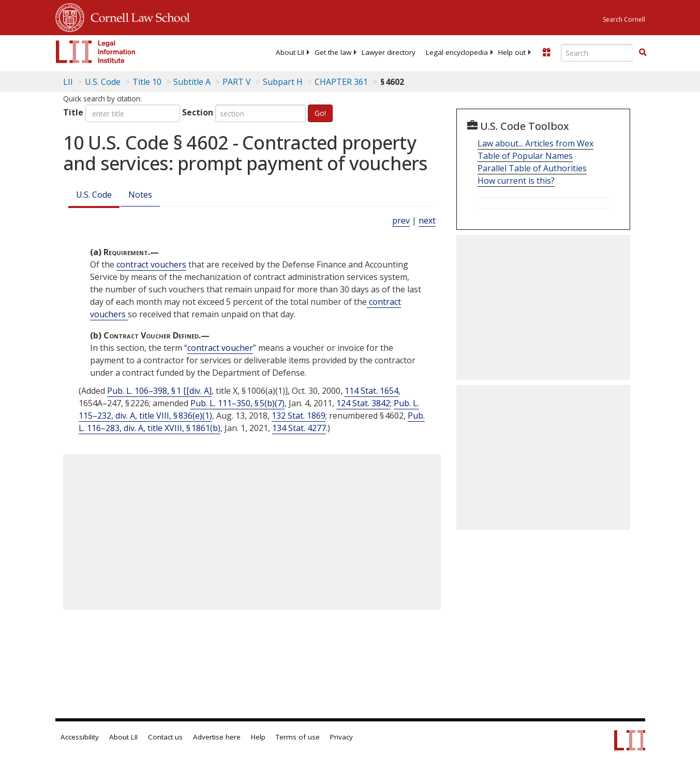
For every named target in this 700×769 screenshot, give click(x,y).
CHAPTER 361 (341, 82)
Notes (140, 195)
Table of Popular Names (525, 156)
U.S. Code (94, 195)
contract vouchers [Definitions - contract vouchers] (151, 264)
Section (198, 112)
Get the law (333, 52)
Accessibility (80, 737)
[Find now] (643, 53)
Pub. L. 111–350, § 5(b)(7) (237, 403)
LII (68, 82)
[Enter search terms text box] (597, 53)
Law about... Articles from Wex (535, 143)
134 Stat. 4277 (299, 428)
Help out (512, 52)
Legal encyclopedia (457, 52)
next (427, 220)
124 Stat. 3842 (363, 403)
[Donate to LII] (546, 52)
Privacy (341, 737)
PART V (237, 82)
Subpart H (283, 82)
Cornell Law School (137, 16)
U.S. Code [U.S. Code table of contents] (103, 82)
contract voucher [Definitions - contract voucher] (220, 348)
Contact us (165, 737)
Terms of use (298, 737)
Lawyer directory (389, 52)
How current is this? (516, 181)
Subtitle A (192, 82)
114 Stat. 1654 (371, 391)
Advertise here (217, 737)
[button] (643, 52)
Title (73, 112)
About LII (290, 52)
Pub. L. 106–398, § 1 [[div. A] (159, 391)
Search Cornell (624, 19)
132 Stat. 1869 (299, 416)
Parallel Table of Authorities (532, 168)
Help (258, 737)
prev (401, 220)
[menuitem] (290, 52)
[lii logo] (96, 52)
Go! (320, 113)
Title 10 (147, 82)
